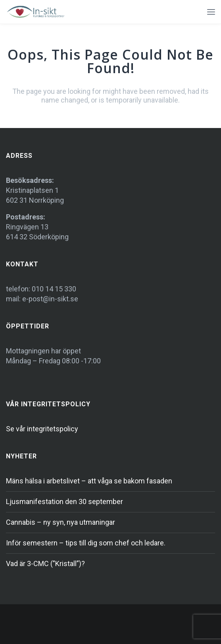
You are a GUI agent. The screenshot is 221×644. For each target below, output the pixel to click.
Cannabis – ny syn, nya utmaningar (61, 522)
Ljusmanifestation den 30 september (64, 501)
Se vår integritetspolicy (42, 429)
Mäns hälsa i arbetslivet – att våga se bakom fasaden (89, 481)
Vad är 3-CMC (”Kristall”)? (45, 563)
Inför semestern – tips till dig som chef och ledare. (86, 543)
